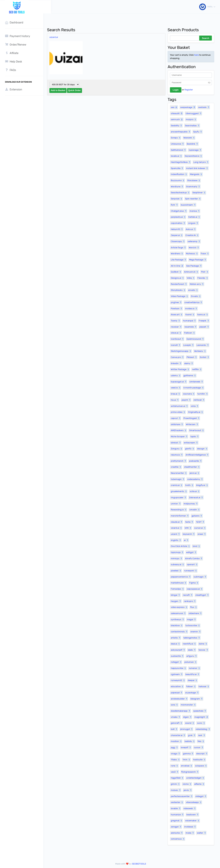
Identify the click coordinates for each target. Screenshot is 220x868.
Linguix (193, 223)
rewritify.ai (189, 644)
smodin (195, 510)
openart (192, 565)
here (196, 55)
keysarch (189, 534)
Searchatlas (192, 125)
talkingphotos (192, 638)
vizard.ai (177, 528)
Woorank (189, 138)
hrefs (189, 485)
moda (190, 833)
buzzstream (188, 205)
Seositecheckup (180, 193)
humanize (177, 814)
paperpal (177, 693)
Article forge (179, 247)
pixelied (176, 571)
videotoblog (203, 729)
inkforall (199, 400)
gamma (188, 753)
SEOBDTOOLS (140, 864)
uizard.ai (56, 37)
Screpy (176, 138)
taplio (195, 436)
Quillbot (176, 272)
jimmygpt (187, 729)
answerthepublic (181, 132)
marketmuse (179, 583)
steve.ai (176, 333)
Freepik (204, 321)
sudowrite (177, 656)
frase (205, 254)
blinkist (176, 443)
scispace (201, 766)
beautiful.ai (193, 674)
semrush (177, 119)
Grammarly (193, 186)
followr (191, 687)
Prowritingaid (192, 418)
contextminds (179, 632)
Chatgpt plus (179, 211)
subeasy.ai (178, 565)
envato (193, 290)
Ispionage (195, 150)
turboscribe (193, 626)
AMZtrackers (179, 430)
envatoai (187, 766)
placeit (204, 327)
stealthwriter (192, 467)
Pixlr (205, 272)
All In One (177, 266)
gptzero (197, 516)
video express (179, 607)
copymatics (178, 223)
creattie (176, 467)
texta (189, 522)
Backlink (193, 144)
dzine (203, 644)
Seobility (177, 125)
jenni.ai (195, 473)
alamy (189, 363)
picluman (191, 662)
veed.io (176, 388)
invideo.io (191, 308)
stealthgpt (202, 595)
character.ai (178, 735)
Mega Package (198, 260)
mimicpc (177, 558)
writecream (191, 443)
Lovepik (189, 345)
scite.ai (195, 491)
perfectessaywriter (182, 796)
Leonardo (203, 345)
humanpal (190, 321)
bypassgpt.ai (179, 382)
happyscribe (179, 668)
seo (174, 107)
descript (202, 753)
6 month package (194, 388)
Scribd (205, 357)
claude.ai (177, 522)
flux (194, 607)
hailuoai (204, 687)
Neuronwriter (179, 473)
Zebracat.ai (196, 497)
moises (176, 790)
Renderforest (179, 284)
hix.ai (175, 400)
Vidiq (191, 278)
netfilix (197, 369)
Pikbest (192, 357)
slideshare (195, 613)
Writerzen (192, 424)
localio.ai (177, 156)
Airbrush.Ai (191, 272)
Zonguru (177, 449)
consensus (178, 839)
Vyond (190, 315)
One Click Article (181, 546)
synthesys (178, 619)
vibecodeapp (194, 802)
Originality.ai (196, 412)
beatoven (193, 814)
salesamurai (178, 613)
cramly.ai (177, 485)
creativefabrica (193, 302)
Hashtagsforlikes (181, 162)
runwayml (191, 571)
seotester (177, 802)
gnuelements (179, 491)
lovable (176, 808)
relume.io (177, 455)
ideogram (197, 699)
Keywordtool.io (194, 156)
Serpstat (177, 199)
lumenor (195, 668)
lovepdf (186, 747)
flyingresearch (190, 772)
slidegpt (201, 796)
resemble (191, 327)
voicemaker (192, 821)
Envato (196, 296)
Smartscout (197, 430)
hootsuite (199, 760)
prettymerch (179, 461)
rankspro (190, 601)
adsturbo (177, 833)
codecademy (195, 479)
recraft (188, 595)
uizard (176, 534)
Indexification (179, 174)
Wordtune (177, 186)
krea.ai (176, 394)
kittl (188, 528)
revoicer (176, 327)
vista (195, 406)
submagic (200, 577)
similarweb (196, 382)
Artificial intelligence (197, 455)
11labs (175, 760)
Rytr (175, 205)
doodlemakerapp (181, 711)
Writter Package (180, 369)
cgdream (177, 674)
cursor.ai (200, 528)
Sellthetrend (179, 150)
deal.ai (176, 644)
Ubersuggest (194, 113)
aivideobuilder (179, 699)
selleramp (194, 241)
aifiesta (199, 784)
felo (201, 741)
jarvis (188, 790)
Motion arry (197, 284)
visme (187, 784)
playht (186, 400)
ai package (192, 693)
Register (189, 90)
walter (202, 833)
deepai (193, 680)
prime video (178, 412)
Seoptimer (199, 193)
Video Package (180, 296)
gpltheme (190, 376)
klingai (176, 595)
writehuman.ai (180, 406)
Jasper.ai (177, 235)
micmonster (188, 705)
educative (177, 687)
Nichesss (192, 254)
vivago (176, 753)
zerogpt (176, 827)
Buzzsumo (178, 180)
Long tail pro (201, 162)
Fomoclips (178, 589)
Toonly (176, 321)
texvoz (203, 650)
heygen (176, 601)
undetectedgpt (195, 778)
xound (190, 723)
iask (202, 735)
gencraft (177, 723)
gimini (175, 784)
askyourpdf (178, 650)
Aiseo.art (177, 315)
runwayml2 (178, 680)
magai (192, 619)
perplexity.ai (178, 217)
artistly (176, 638)
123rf (200, 522)
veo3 (175, 772)
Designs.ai (178, 278)
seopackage (188, 107)
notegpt (176, 662)
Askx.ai (191, 229)
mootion (176, 741)
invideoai (190, 827)
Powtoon (177, 308)
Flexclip (203, 278)
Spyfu (198, 132)
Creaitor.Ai (192, 235)
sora (175, 705)
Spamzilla (177, 168)
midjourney (191, 504)
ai (186, 540)
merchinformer (180, 516)
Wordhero (177, 254)
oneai (202, 534)
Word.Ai (194, 247)
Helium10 (177, 229)
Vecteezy (200, 351)
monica (195, 211)
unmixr (176, 504)
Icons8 (176, 345)
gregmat (177, 821)
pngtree (176, 302)
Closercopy (178, 241)
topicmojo (177, 552)
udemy (176, 376)
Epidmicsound (195, 339)
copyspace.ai (195, 589)
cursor (199, 747)
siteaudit (177, 113)
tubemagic (178, 479)
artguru (192, 656)
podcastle (196, 461)
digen (187, 717)
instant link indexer (197, 168)
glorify (190, 449)
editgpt (191, 552)
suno (201, 723)
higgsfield (177, 778)
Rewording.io (179, 510)
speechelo (200, 711)
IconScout (177, 339)
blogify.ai (202, 485)
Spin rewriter (193, 199)
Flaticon (190, 333)
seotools (204, 107)
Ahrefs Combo (194, 558)
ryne (175, 766)
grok (192, 735)
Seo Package (194, 266)
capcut (176, 418)
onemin (196, 632)
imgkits (176, 540)
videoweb (190, 808)
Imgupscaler (179, 497)
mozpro (191, 119)
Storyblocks (178, 290)
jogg (175, 747)
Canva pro (177, 357)
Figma (194, 583)
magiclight (201, 717)
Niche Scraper (179, 436)
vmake (176, 717)
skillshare (177, 424)
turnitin (203, 394)
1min (187, 760)
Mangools (196, 174)
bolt (174, 729)
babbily (190, 741)
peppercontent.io (181, 577)
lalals (192, 650)
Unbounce (178, 144)
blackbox (177, 626)
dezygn (202, 449)
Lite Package (179, 260)
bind (197, 546)
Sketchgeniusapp (181, 351)
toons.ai (203, 315)
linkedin (176, 363)
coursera (189, 394)
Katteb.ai (194, 217)
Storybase (194, 180)
